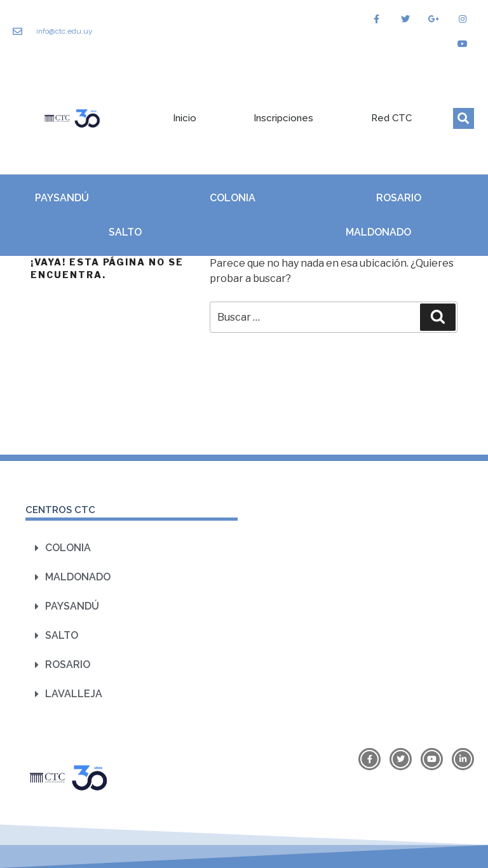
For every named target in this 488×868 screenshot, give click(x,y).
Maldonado (378, 232)
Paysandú (62, 198)
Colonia (233, 198)
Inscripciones (283, 118)
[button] (464, 118)
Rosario (399, 198)
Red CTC (391, 118)
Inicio (185, 118)
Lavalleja (74, 694)
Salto (125, 232)
